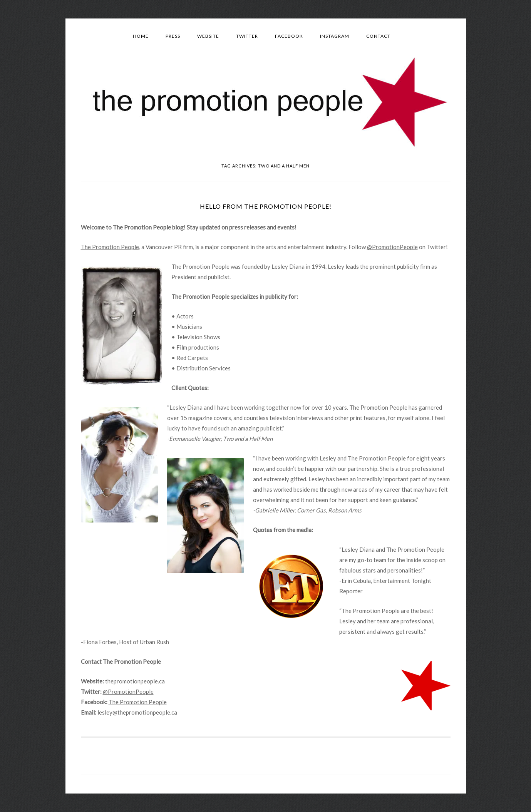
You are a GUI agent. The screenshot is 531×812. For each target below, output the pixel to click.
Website (208, 36)
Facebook (289, 36)
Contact (378, 36)
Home (141, 36)
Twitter (247, 36)
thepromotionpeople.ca (135, 681)
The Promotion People (110, 247)
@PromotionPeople (392, 247)
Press (173, 36)
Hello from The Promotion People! (266, 206)
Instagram (335, 36)
